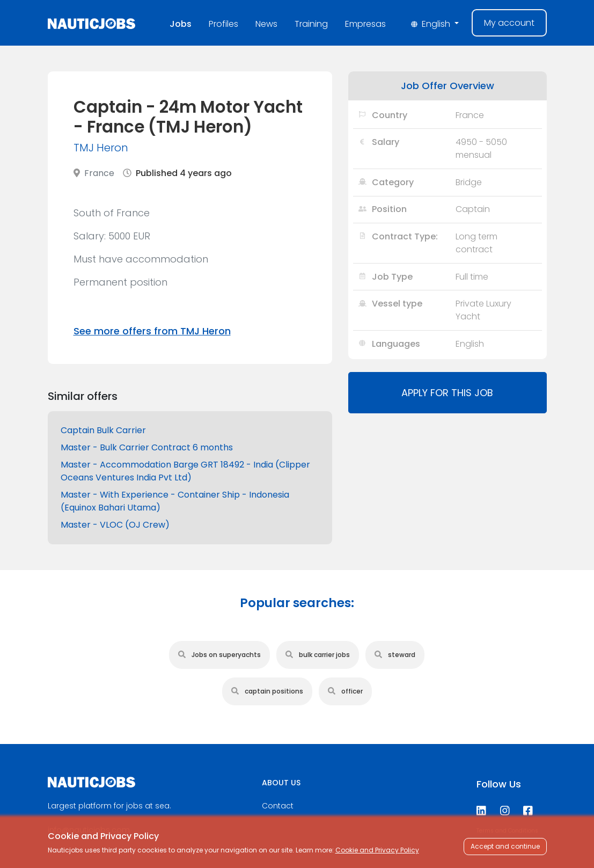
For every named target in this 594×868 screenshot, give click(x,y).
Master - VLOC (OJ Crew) (115, 525)
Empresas (365, 24)
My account (509, 23)
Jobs (181, 24)
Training (311, 24)
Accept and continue (505, 846)
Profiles (223, 24)
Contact (278, 806)
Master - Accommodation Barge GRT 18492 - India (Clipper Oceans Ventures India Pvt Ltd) (185, 471)
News (266, 24)
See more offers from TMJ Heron (152, 331)
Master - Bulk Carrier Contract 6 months (147, 447)
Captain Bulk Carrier (103, 430)
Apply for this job (447, 393)
